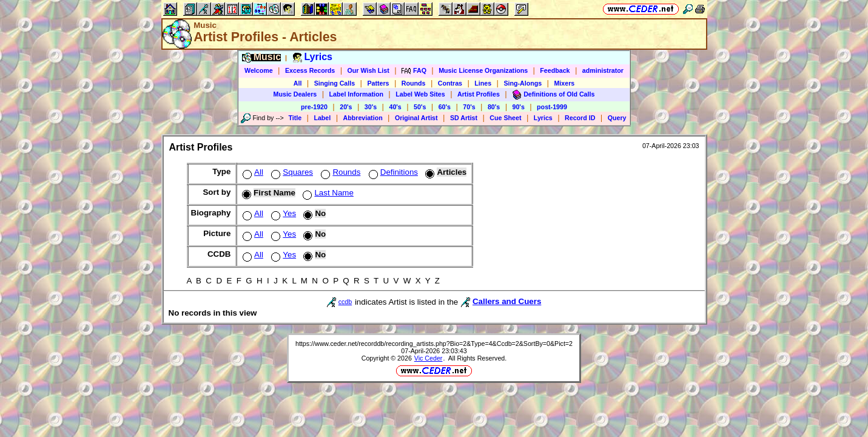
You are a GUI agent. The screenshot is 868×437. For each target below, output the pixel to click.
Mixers (564, 83)
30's (371, 107)
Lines (483, 83)
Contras (450, 83)
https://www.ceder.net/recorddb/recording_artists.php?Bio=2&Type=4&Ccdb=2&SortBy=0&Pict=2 (434, 344)
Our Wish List (368, 70)
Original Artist (416, 118)
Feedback (555, 70)
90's (519, 107)
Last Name (327, 193)
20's (346, 107)
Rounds (414, 83)
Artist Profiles (479, 94)
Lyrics (543, 118)
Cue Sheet (505, 118)
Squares (291, 172)
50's (420, 107)
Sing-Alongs (523, 83)
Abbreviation (363, 118)
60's (445, 107)
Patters (378, 83)
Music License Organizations (483, 70)
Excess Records (310, 70)
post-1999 (552, 107)
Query (617, 118)
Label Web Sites (420, 94)
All (298, 83)
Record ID (580, 118)
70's (469, 107)
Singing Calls (335, 83)
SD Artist (464, 118)
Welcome (259, 70)
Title (295, 118)
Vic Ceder (429, 358)
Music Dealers (295, 94)
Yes (282, 213)
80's (494, 107)
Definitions (392, 172)
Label (322, 118)
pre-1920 (314, 107)
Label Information (356, 94)
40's (395, 107)
